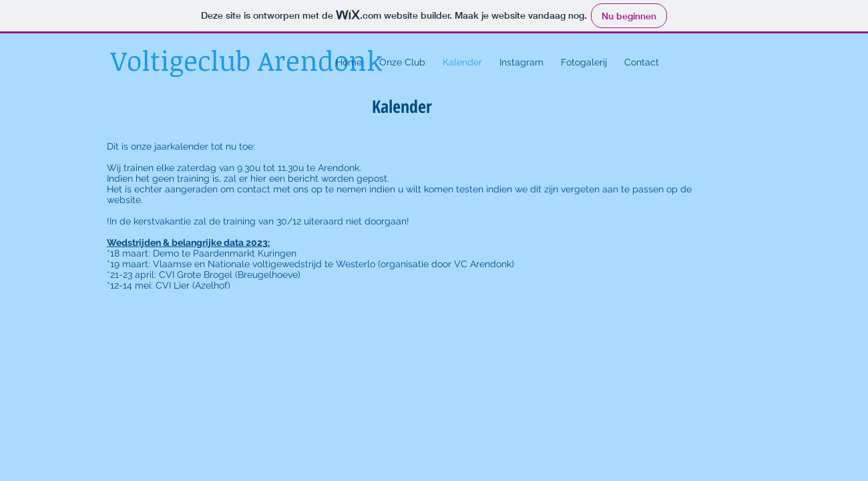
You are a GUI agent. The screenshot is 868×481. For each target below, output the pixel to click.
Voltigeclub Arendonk (247, 60)
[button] (402, 62)
